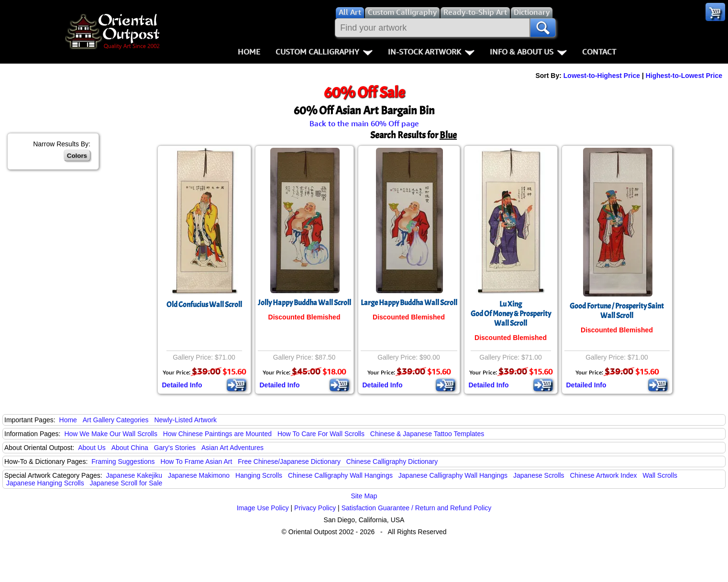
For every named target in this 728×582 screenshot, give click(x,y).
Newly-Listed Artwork (185, 420)
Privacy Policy (315, 508)
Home (249, 52)
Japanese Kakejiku (134, 475)
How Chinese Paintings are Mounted (217, 434)
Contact (599, 52)
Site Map (364, 496)
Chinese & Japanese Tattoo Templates (427, 434)
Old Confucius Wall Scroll (204, 305)
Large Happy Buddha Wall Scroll (409, 303)
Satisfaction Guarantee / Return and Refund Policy (417, 508)
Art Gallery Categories (116, 420)
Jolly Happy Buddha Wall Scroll (304, 303)
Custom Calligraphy (324, 52)
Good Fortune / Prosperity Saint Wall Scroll (617, 311)
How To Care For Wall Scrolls (321, 434)
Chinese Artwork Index (604, 475)
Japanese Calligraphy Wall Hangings (453, 475)
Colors (77, 156)
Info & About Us (528, 52)
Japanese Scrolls (539, 475)
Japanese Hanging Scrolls (45, 483)
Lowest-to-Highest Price (602, 76)
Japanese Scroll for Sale (126, 483)
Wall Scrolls (660, 475)
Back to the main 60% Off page (364, 123)
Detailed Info (182, 385)
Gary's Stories (175, 448)
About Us (92, 448)
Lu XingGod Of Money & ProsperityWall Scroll (511, 314)
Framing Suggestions (123, 461)
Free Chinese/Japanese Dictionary (289, 461)
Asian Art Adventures (232, 448)
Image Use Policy (263, 508)
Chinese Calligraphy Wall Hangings (340, 475)
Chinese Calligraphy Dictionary (392, 461)
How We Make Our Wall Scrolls (110, 434)
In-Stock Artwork (431, 52)
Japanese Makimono (199, 475)
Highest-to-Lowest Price (684, 76)
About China (130, 448)
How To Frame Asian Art (196, 461)
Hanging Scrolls (259, 475)
